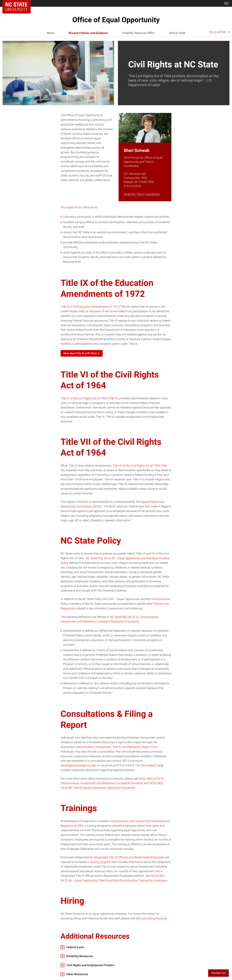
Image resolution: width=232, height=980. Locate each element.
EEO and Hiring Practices (151, 918)
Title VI (73, 465)
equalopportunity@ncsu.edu (79, 765)
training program (100, 862)
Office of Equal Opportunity (116, 20)
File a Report (149, 765)
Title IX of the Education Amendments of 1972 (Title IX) (95, 307)
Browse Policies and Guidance (88, 33)
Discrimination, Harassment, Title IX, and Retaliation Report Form (117, 747)
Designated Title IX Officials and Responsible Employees (129, 857)
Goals (70, 207)
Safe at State (177, 33)
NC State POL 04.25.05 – (102, 558)
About (51, 33)
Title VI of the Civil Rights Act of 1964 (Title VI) (90, 398)
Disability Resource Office (138, 33)
